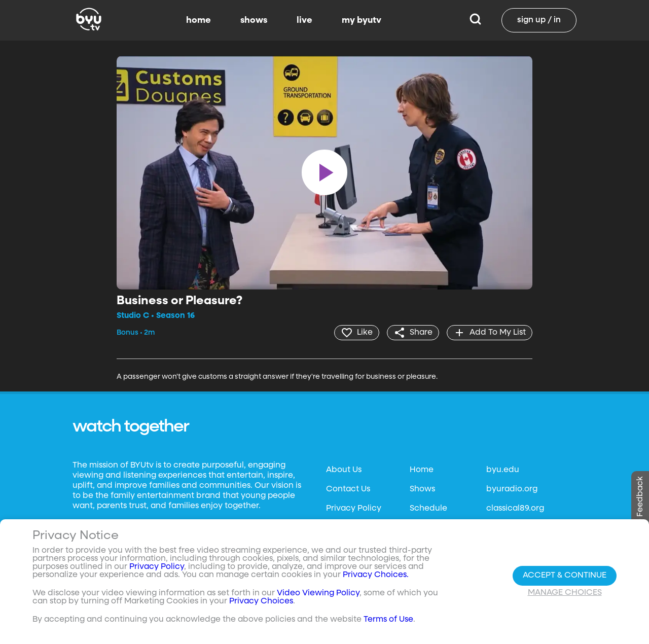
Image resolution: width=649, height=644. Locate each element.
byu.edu (503, 470)
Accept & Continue (565, 576)
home (199, 20)
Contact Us (348, 489)
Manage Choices (565, 593)
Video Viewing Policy (318, 593)
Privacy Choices (261, 601)
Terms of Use (388, 620)
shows (254, 20)
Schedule (428, 509)
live (304, 20)
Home (422, 470)
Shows (422, 489)
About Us (344, 470)
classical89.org (515, 509)
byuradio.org (512, 489)
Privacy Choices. (376, 575)
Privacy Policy (354, 509)
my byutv (362, 20)
